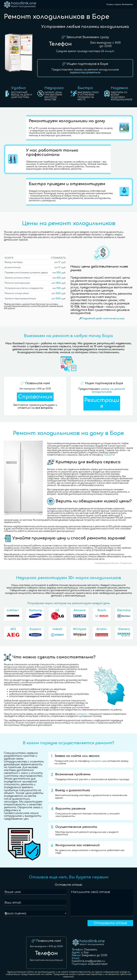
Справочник (35, 397)
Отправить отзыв (110, 923)
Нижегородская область (107, 563)
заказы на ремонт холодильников (108, 390)
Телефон (60, 44)
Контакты (127, 4)
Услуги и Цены (114, 4)
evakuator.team (98, 964)
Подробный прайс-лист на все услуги (103, 319)
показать (109, 455)
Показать (91, 950)
